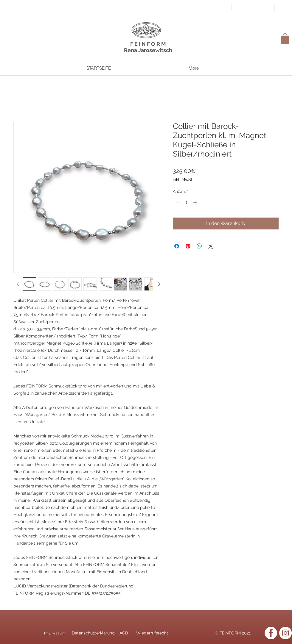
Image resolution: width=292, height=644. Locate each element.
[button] (285, 39)
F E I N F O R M (148, 44)
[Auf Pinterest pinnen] (188, 246)
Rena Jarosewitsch (148, 50)
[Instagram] (285, 633)
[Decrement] (177, 203)
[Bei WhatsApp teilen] (199, 246)
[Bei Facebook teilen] (177, 246)
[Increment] (196, 203)
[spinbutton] (187, 203)
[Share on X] (211, 246)
